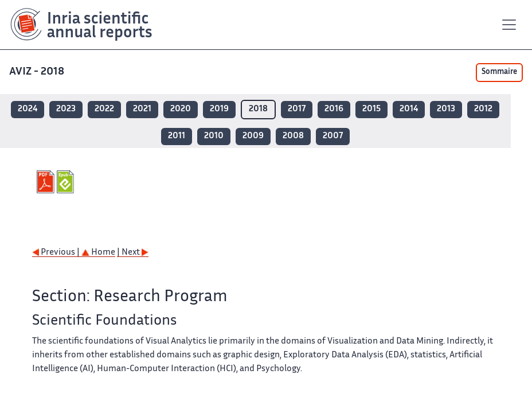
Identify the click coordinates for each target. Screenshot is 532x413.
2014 (409, 109)
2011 (177, 136)
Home (98, 253)
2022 (104, 109)
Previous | (57, 253)
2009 (253, 136)
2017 (297, 109)
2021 (142, 109)
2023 (66, 109)
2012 (483, 109)
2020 (181, 109)
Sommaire (499, 72)
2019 (219, 109)
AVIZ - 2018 (38, 72)
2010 (214, 136)
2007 (333, 136)
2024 (28, 109)
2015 (371, 109)
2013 (446, 109)
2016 (334, 109)
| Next (133, 253)
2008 (293, 136)
